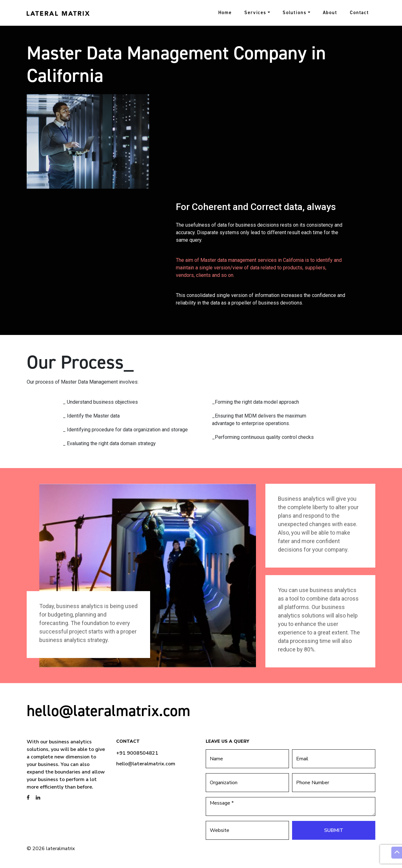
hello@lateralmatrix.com (109, 711)
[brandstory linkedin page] (38, 798)
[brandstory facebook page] (28, 798)
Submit (334, 830)
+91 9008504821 (137, 753)
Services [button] (255, 13)
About (330, 13)
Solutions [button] (295, 13)
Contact (359, 13)
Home (225, 13)
